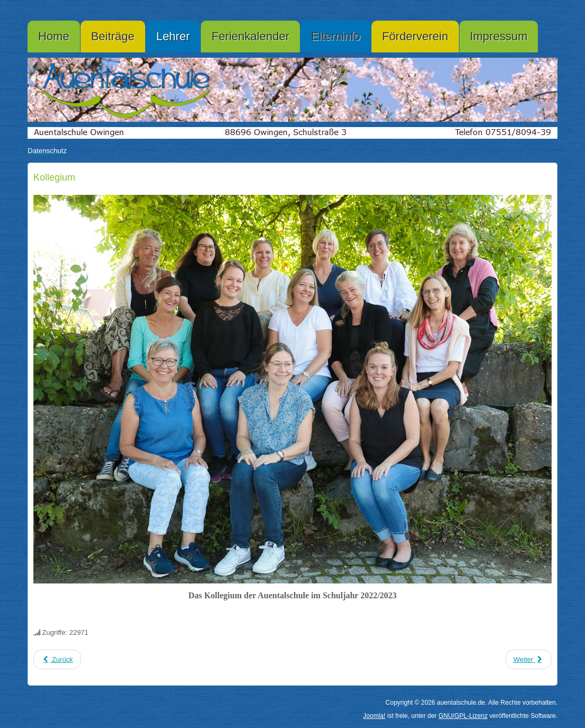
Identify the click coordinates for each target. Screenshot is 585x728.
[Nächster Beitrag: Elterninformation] (529, 659)
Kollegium (54, 177)
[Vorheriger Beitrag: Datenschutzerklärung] (57, 659)
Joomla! (374, 716)
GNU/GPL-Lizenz (463, 716)
